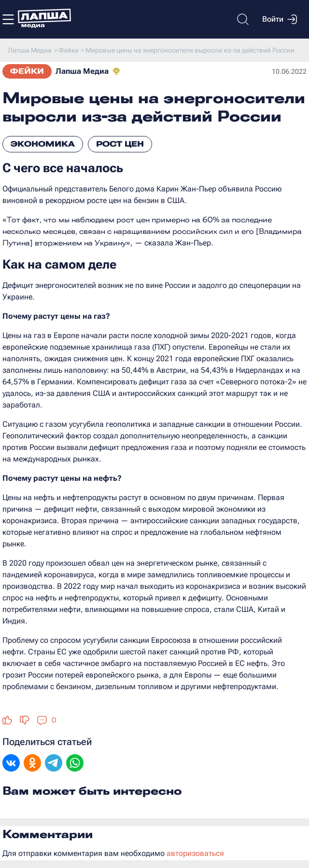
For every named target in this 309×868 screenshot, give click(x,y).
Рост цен (120, 144)
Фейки (27, 71)
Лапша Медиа (82, 71)
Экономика (43, 144)
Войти (280, 19)
